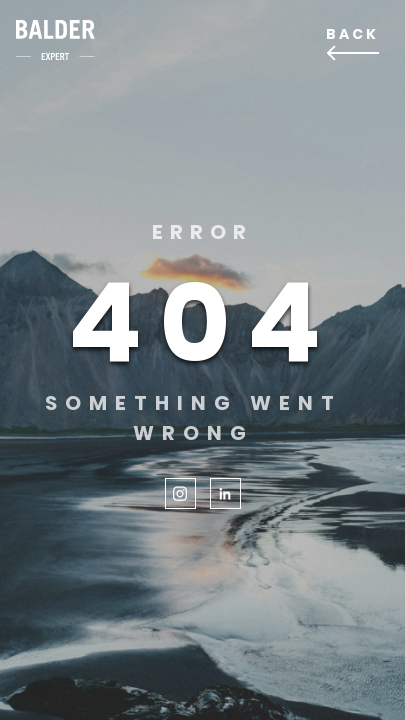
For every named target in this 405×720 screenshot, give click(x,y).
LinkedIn (225, 493)
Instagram (180, 493)
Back (352, 34)
